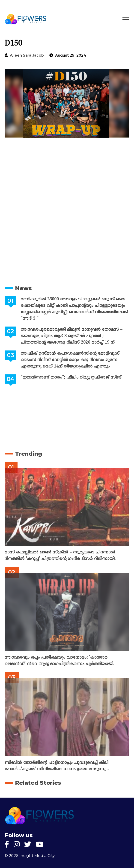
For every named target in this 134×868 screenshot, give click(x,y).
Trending (28, 454)
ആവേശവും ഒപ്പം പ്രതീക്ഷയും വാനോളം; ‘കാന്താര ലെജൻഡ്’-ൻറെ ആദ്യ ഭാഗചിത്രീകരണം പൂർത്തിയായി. (59, 661)
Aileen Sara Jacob (27, 55)
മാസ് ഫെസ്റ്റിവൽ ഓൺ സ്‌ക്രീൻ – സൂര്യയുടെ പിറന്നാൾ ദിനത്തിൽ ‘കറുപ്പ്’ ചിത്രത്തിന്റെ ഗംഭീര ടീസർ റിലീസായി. (60, 556)
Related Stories (38, 783)
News (23, 288)
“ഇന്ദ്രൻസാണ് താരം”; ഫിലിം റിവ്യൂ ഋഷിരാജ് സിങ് (71, 378)
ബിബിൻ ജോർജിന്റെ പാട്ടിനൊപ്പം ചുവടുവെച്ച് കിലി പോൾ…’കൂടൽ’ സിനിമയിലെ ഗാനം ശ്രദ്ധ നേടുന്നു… (57, 766)
